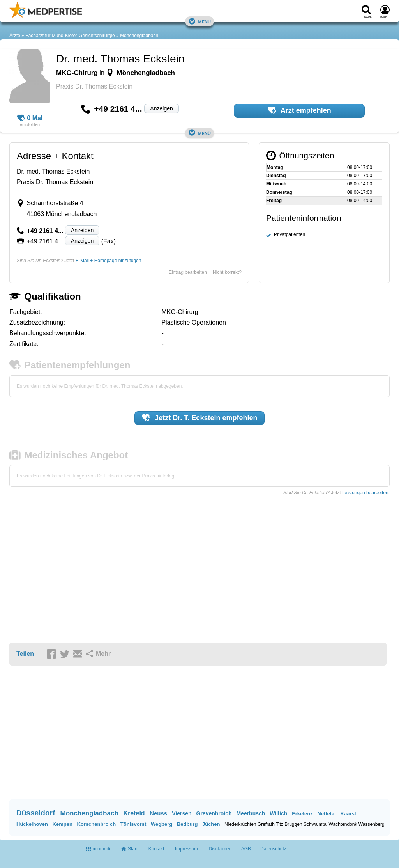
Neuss (158, 813)
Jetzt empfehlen (200, 417)
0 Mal (30, 118)
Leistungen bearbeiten (365, 493)
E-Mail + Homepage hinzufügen (108, 261)
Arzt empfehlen (299, 110)
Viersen (182, 813)
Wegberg (162, 824)
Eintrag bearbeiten (188, 272)
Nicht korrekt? (227, 272)
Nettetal (327, 814)
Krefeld (134, 813)
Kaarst (348, 814)
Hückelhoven (32, 824)
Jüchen (211, 824)
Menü (199, 21)
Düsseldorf (36, 813)
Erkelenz (302, 814)
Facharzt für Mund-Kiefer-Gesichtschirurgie (70, 36)
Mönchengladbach (139, 36)
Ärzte (15, 36)
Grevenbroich (214, 813)
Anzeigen (161, 108)
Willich (278, 813)
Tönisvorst (133, 824)
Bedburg (187, 824)
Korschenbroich (96, 824)
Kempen (63, 824)
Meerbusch (251, 813)
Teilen (25, 654)
